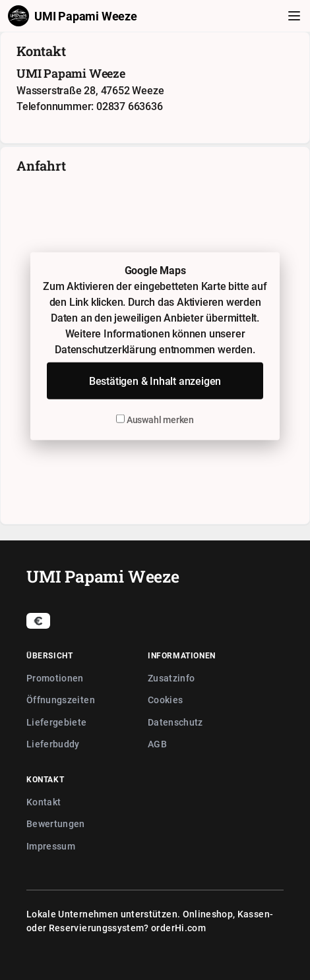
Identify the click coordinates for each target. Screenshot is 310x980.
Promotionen (55, 678)
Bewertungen (56, 823)
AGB (157, 744)
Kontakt (44, 802)
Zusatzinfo (171, 678)
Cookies (165, 700)
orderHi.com (178, 928)
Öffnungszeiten (61, 700)
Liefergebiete (57, 722)
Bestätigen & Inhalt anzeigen (155, 381)
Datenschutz (175, 722)
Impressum (51, 846)
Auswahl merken (155, 419)
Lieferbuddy (53, 744)
